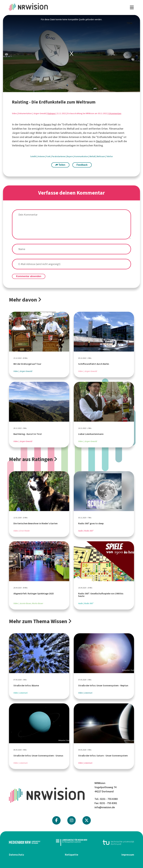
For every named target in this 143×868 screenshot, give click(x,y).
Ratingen (51, 113)
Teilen (60, 165)
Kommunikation (81, 156)
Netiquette (72, 855)
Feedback (82, 165)
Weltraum (101, 156)
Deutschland (103, 141)
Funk (49, 156)
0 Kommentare (115, 113)
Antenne (42, 156)
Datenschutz (17, 855)
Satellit (34, 156)
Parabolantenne (59, 156)
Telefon (110, 156)
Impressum (128, 855)
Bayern (47, 124)
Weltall (93, 156)
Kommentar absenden (29, 276)
